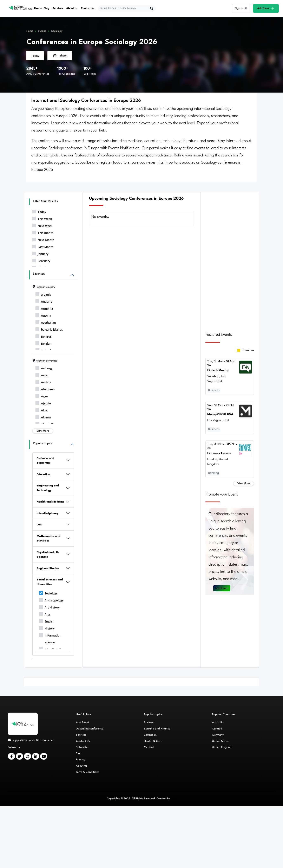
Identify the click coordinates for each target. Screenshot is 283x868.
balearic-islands (49, 329)
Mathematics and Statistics (48, 539)
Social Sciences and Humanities (50, 582)
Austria (43, 315)
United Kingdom (222, 747)
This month (43, 232)
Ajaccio (43, 403)
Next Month (43, 239)
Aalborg (44, 368)
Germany (218, 735)
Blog (47, 8)
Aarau (42, 375)
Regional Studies (48, 568)
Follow (35, 56)
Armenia (44, 308)
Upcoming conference (90, 729)
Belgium (44, 343)
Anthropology (51, 600)
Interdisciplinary (48, 513)
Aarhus (43, 382)
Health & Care (153, 741)
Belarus (44, 336)
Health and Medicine (51, 502)
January (40, 253)
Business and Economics (45, 461)
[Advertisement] (230, 260)
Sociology (57, 31)
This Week (42, 218)
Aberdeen (45, 389)
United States (221, 741)
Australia (218, 722)
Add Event (222, 586)
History (47, 628)
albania (43, 294)
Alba (41, 410)
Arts (45, 614)
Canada (217, 729)
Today (39, 211)
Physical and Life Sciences (48, 555)
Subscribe (82, 747)
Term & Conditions (88, 772)
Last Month (43, 246)
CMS (173, 799)
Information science (50, 638)
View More (43, 431)
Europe (42, 31)
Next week (42, 225)
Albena (43, 417)
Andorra (44, 301)
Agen (42, 396)
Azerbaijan (46, 322)
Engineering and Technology (48, 488)
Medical (149, 747)
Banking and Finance (157, 729)
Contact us (88, 8)
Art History (49, 607)
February (41, 260)
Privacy (81, 760)
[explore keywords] (124, 8)
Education (43, 474)
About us (72, 8)
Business (149, 722)
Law (40, 525)
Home (38, 8)
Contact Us (83, 741)
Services (58, 8)
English (47, 621)
